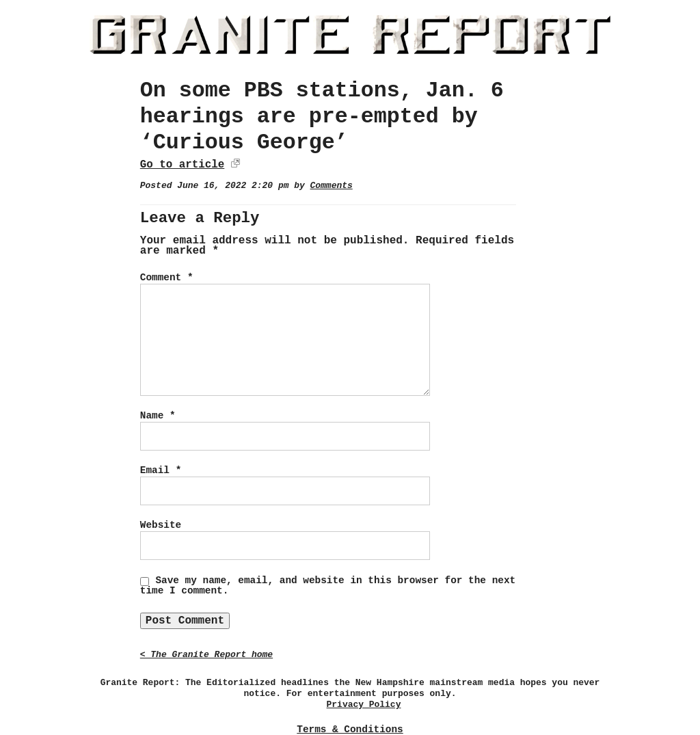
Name (158, 416)
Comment (167, 278)
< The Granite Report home (206, 655)
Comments (332, 186)
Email (161, 470)
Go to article (182, 165)
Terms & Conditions (350, 730)
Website (161, 525)
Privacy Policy (364, 705)
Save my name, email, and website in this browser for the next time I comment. (328, 586)
